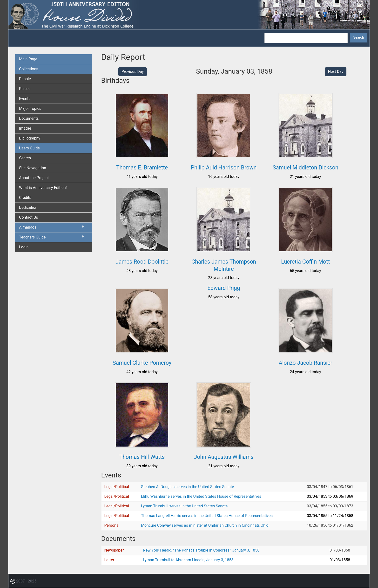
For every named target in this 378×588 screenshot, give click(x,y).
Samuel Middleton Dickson (306, 168)
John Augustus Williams (224, 457)
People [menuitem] (25, 79)
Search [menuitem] (25, 158)
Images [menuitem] (25, 128)
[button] (142, 156)
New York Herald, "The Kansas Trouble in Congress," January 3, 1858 (201, 550)
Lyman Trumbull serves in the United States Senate (184, 506)
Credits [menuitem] (25, 198)
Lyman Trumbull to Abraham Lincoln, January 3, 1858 (188, 560)
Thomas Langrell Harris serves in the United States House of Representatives (207, 516)
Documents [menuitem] (29, 118)
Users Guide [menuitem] (29, 148)
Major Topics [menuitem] (30, 108)
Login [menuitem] (24, 247)
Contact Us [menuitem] (29, 217)
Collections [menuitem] (29, 69)
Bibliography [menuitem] (30, 138)
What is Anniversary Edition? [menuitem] (43, 188)
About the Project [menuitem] (34, 178)
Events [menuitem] (25, 99)
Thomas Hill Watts (142, 457)
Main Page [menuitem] (28, 59)
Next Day (336, 72)
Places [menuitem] (25, 89)
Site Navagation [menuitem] (33, 168)
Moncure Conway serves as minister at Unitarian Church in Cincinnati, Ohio (205, 525)
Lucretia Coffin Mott (305, 262)
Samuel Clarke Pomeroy (142, 363)
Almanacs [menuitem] (52, 228)
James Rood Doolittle (142, 262)
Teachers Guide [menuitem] (52, 238)
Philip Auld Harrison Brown (224, 168)
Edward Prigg (224, 288)
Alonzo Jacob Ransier (305, 363)
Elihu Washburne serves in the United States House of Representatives (201, 496)
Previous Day (133, 72)
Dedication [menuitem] (28, 207)
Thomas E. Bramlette (142, 168)
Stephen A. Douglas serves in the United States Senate (187, 487)
